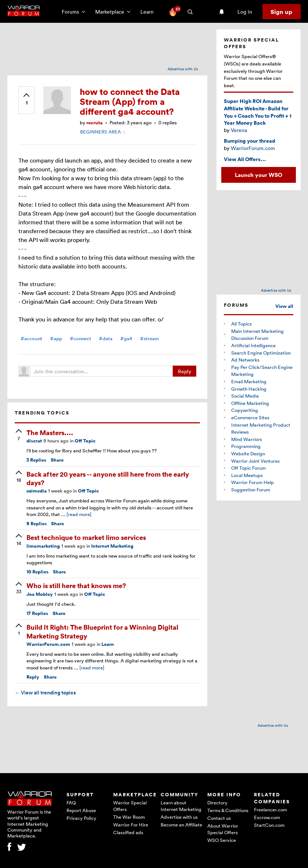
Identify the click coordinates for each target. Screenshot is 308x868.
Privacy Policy (81, 818)
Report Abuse (81, 810)
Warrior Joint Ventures (255, 461)
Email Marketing (249, 381)
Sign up (281, 12)
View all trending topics (45, 693)
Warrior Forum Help (253, 482)
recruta (94, 123)
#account (31, 339)
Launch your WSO (259, 175)
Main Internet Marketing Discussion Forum (257, 335)
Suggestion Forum (251, 490)
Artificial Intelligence (253, 345)
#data (106, 339)
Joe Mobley (40, 594)
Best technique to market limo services (86, 537)
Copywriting (245, 410)
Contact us (219, 818)
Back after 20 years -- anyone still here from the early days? (108, 478)
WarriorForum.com (48, 644)
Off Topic (85, 441)
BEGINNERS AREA (101, 132)
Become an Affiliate (181, 825)
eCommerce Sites (250, 417)
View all (284, 306)
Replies (36, 460)
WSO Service (222, 840)
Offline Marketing (250, 403)
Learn (149, 12)
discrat (34, 441)
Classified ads (128, 832)
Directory (217, 803)
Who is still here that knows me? (76, 585)
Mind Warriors (247, 439)
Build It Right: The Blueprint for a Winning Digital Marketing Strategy (102, 631)
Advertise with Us (183, 69)
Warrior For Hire (131, 825)
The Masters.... (50, 432)
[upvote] (26, 100)
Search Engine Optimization (261, 353)
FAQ (71, 803)
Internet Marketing (112, 546)
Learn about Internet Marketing (181, 806)
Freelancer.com (271, 810)
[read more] (79, 514)
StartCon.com (269, 825)
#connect (80, 339)
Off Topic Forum (248, 468)
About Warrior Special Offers (223, 829)
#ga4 (126, 339)
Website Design (248, 453)
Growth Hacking (249, 389)
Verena (239, 130)
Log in (245, 12)
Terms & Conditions (228, 810)
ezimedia (37, 491)
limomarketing (43, 546)
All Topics (241, 324)
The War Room (129, 817)
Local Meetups (247, 475)
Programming (246, 446)
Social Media (245, 396)
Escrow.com (267, 817)
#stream (149, 339)
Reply (185, 371)
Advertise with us (179, 817)
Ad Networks (245, 360)
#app (56, 339)
